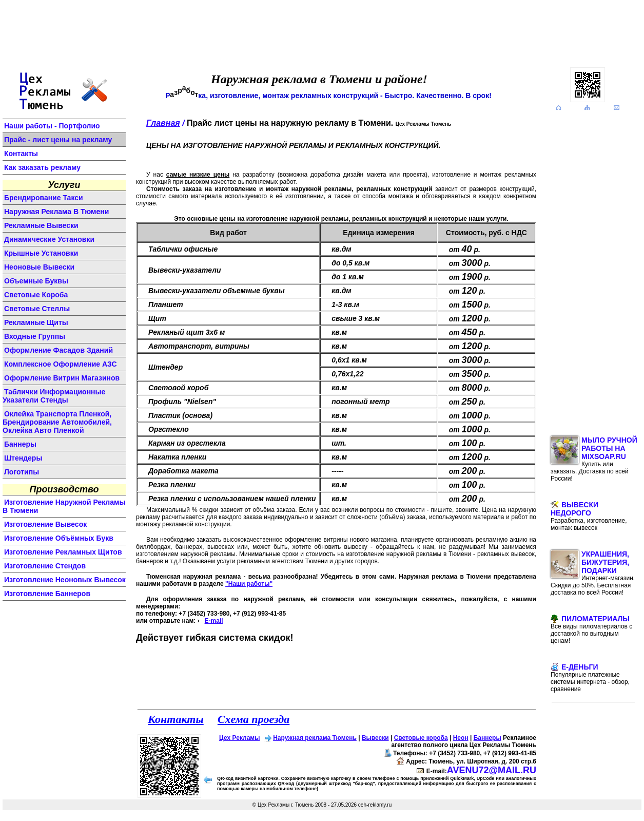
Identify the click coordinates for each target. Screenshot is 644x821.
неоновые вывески (39, 267)
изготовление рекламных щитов (63, 552)
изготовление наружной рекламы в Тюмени (64, 506)
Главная (163, 123)
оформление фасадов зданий (58, 350)
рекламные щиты (36, 322)
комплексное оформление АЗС (61, 364)
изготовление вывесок (45, 524)
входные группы (35, 336)
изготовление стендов (45, 566)
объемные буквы (36, 281)
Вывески (375, 738)
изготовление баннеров (47, 594)
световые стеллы (37, 309)
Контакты (21, 154)
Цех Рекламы (239, 738)
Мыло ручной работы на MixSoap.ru (594, 459)
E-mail (214, 621)
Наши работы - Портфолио (52, 126)
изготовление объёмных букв (59, 538)
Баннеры (487, 738)
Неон (461, 738)
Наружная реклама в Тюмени (56, 212)
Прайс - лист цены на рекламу (58, 140)
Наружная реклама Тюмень (315, 738)
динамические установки (49, 239)
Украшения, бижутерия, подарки (593, 573)
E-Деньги (590, 678)
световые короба (36, 295)
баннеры (20, 444)
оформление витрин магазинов (62, 378)
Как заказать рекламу (42, 167)
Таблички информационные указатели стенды (54, 396)
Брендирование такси (44, 198)
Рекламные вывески (41, 225)
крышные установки (41, 253)
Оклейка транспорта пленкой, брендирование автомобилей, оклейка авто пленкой (57, 422)
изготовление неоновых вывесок (65, 580)
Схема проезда (253, 719)
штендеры (23, 458)
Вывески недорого (589, 516)
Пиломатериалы (591, 629)
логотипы (22, 472)
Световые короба (421, 738)
